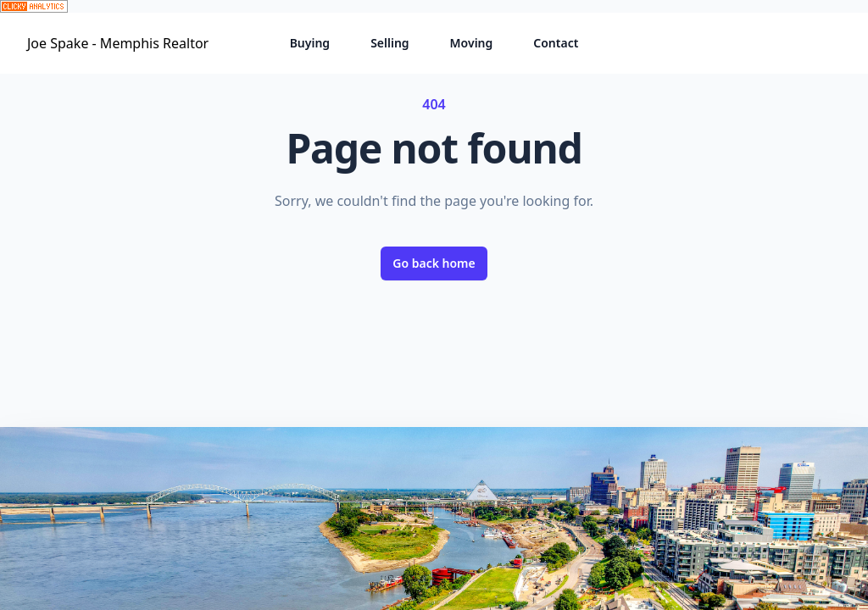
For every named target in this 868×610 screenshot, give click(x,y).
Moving (472, 43)
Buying (310, 43)
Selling (389, 43)
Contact (556, 43)
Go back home (434, 263)
